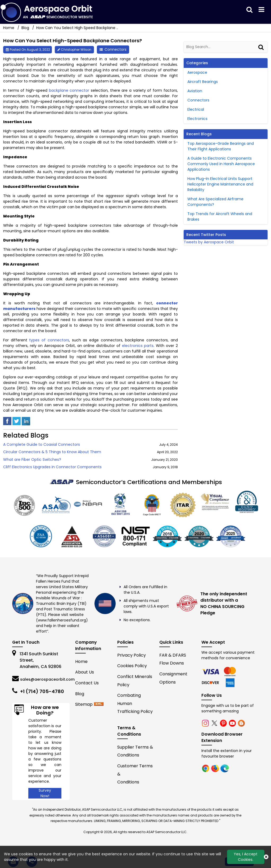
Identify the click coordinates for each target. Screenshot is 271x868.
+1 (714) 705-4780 (42, 691)
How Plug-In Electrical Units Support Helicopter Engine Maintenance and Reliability (220, 184)
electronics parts (138, 346)
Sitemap (84, 704)
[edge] (211, 682)
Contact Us (87, 683)
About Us (85, 672)
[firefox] (230, 671)
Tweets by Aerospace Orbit (209, 242)
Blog (25, 28)
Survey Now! (45, 793)
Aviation (195, 91)
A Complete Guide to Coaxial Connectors (42, 445)
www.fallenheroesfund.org (62, 620)
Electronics (197, 119)
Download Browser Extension (222, 737)
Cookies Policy (132, 666)
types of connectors (49, 340)
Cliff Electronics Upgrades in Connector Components (52, 467)
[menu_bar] (261, 10)
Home (81, 662)
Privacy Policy (132, 655)
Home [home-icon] (9, 28)
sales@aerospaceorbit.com (47, 679)
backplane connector (69, 90)
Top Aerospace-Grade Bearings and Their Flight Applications (221, 146)
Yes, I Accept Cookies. (246, 857)
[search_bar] (249, 10)
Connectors (116, 49)
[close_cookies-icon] (266, 857)
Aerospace (197, 72)
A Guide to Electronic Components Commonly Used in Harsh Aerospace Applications (221, 164)
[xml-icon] (99, 704)
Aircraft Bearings (203, 82)
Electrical (196, 109)
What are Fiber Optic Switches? (32, 460)
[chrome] (211, 671)
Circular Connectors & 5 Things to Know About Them (52, 452)
